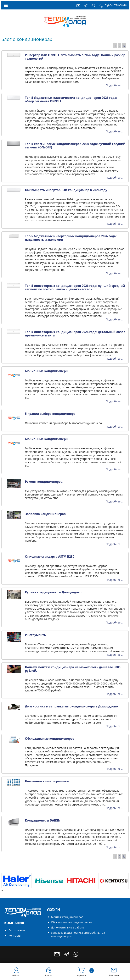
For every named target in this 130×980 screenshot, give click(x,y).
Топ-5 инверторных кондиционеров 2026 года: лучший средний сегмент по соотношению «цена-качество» (75, 288)
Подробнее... (114, 85)
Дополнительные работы (68, 927)
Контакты (15, 936)
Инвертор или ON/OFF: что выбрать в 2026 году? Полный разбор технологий (75, 57)
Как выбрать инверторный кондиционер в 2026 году (66, 190)
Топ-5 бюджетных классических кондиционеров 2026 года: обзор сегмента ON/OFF (71, 100)
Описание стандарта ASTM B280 (50, 557)
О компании (17, 930)
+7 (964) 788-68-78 (115, 5)
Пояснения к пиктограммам (47, 781)
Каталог (49, 975)
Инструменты (36, 635)
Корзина (81, 975)
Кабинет (16, 975)
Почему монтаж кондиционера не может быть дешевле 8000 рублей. (73, 669)
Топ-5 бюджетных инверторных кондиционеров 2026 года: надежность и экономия (71, 238)
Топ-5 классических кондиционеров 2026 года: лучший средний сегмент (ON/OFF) (75, 146)
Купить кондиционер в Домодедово (53, 592)
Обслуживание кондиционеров (50, 739)
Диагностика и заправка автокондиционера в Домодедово (71, 706)
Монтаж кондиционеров (67, 917)
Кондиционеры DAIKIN (43, 820)
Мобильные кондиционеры (47, 371)
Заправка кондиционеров (45, 514)
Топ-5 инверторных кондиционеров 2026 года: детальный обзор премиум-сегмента (75, 334)
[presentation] (2, 891)
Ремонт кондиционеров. (44, 482)
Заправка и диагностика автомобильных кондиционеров (78, 934)
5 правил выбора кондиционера (50, 414)
